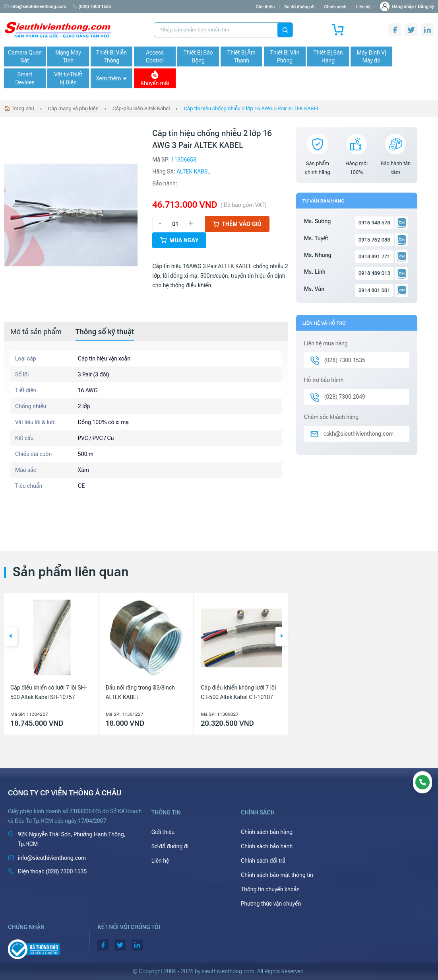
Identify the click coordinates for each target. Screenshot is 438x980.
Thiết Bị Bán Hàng (328, 57)
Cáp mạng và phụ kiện (73, 108)
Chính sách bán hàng (267, 832)
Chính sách (335, 7)
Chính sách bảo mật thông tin (277, 875)
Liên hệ (363, 7)
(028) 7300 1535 (92, 7)
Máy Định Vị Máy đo (371, 57)
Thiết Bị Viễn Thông (111, 57)
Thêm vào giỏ (237, 224)
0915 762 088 (374, 240)
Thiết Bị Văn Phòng (285, 57)
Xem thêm (111, 78)
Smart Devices (25, 78)
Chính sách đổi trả (263, 861)
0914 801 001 (374, 290)
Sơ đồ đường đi (299, 7)
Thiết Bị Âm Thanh (241, 57)
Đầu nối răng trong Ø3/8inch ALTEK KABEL (140, 692)
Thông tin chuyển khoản (270, 889)
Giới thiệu (265, 7)
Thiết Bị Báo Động (198, 57)
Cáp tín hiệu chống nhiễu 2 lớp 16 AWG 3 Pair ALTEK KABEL (251, 108)
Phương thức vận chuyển (271, 904)
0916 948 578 (374, 223)
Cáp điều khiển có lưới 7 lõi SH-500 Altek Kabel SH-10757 (49, 692)
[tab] (36, 332)
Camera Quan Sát (25, 57)
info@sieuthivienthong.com (35, 7)
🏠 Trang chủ (19, 108)
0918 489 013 (374, 273)
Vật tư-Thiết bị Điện (68, 78)
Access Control (155, 57)
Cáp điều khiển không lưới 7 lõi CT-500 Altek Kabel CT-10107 (238, 692)
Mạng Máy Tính (68, 57)
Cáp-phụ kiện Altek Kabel (141, 108)
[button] (10, 636)
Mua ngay (179, 240)
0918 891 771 (374, 256)
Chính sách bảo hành (267, 846)
